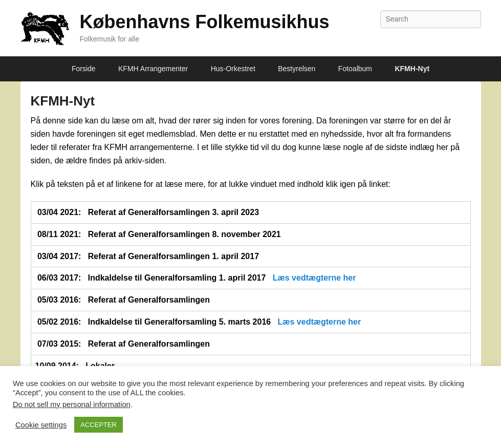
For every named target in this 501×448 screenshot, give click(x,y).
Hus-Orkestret (233, 69)
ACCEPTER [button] (99, 425)
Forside (84, 69)
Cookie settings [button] (41, 425)
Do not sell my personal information (72, 404)
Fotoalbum (355, 69)
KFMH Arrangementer (153, 69)
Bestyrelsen (297, 69)
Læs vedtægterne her (314, 278)
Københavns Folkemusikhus (205, 22)
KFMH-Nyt (412, 69)
